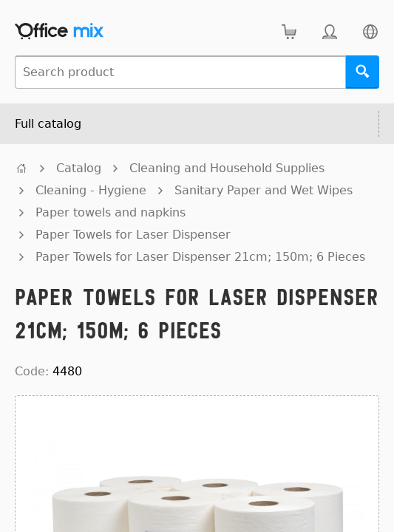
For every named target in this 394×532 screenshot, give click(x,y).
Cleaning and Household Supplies (227, 168)
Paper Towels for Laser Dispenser (133, 235)
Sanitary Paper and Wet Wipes (264, 190)
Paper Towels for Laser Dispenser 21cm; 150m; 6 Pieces (200, 257)
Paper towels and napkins (111, 212)
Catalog (79, 168)
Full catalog (48, 124)
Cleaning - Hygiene (91, 190)
